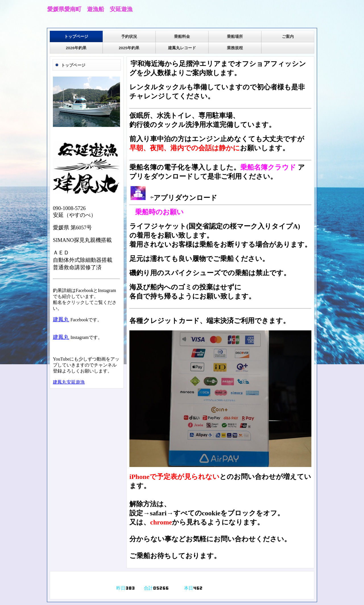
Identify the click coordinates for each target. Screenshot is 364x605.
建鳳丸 (61, 319)
